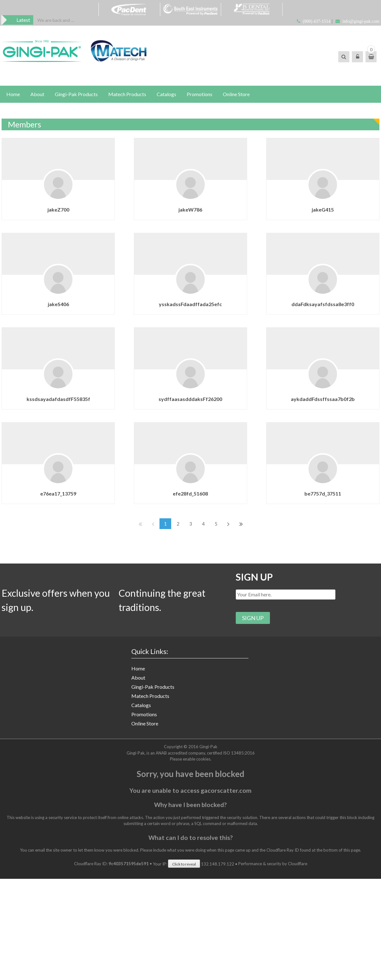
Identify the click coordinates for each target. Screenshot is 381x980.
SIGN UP (254, 577)
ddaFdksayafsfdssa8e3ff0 (313, 302)
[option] (56, 20)
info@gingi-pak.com (361, 21)
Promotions (200, 94)
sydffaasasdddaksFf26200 (186, 394)
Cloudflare (298, 864)
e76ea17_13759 (58, 487)
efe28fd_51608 (186, 487)
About (37, 94)
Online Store (236, 94)
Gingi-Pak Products (76, 94)
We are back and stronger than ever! (56, 20)
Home (13, 94)
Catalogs (166, 94)
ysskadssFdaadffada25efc (186, 302)
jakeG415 (313, 210)
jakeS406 (58, 302)
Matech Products (127, 94)
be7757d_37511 (313, 487)
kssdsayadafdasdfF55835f (58, 394)
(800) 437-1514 (317, 21)
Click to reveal (184, 864)
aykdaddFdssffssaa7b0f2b (313, 394)
